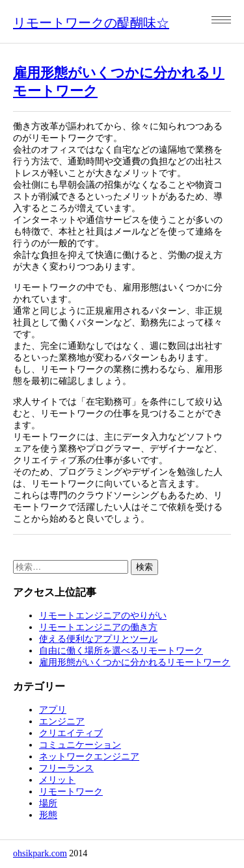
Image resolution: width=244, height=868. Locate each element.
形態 (48, 815)
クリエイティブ (71, 733)
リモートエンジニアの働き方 (98, 627)
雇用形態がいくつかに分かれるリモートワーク (135, 662)
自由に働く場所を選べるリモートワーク (121, 651)
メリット (57, 780)
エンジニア (62, 721)
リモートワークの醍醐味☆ (91, 23)
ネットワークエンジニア (89, 757)
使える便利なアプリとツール (98, 639)
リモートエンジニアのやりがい (103, 616)
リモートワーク (71, 792)
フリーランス (66, 768)
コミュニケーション (80, 745)
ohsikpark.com (40, 853)
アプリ (53, 710)
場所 (48, 803)
